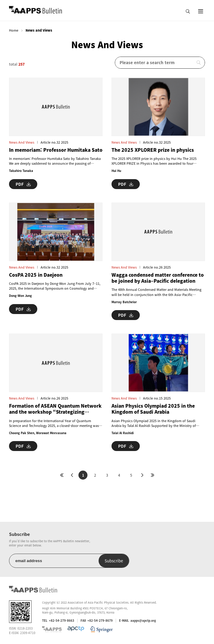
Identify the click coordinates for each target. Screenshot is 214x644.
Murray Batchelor (124, 302)
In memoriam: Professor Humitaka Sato (56, 150)
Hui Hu (116, 171)
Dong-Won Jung (20, 296)
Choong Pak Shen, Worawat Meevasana (38, 433)
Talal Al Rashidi (123, 433)
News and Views (22, 142)
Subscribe (114, 561)
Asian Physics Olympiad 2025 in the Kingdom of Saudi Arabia (153, 409)
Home (14, 30)
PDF (23, 184)
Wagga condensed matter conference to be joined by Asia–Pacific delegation (158, 278)
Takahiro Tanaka (21, 171)
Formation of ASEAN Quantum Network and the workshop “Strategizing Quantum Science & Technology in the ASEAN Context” (55, 409)
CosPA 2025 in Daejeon (36, 275)
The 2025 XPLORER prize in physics (153, 150)
